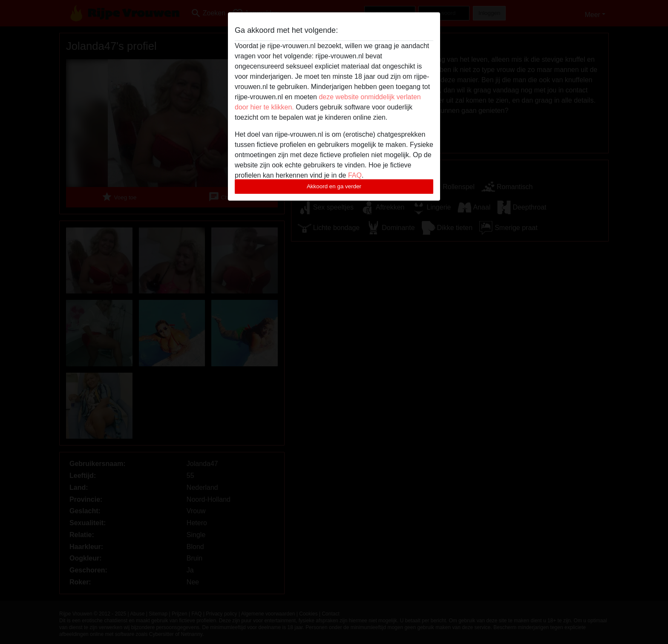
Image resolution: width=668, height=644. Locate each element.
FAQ (355, 175)
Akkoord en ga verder (334, 186)
